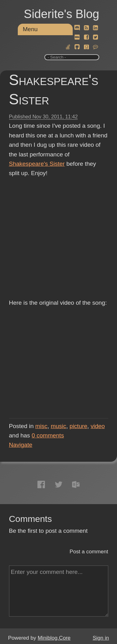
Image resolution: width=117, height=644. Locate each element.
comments (48, 435)
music (59, 426)
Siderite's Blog (61, 14)
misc (41, 426)
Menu (30, 29)
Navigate (21, 445)
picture (78, 426)
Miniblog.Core (54, 638)
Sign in (101, 638)
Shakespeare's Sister (37, 164)
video (97, 426)
